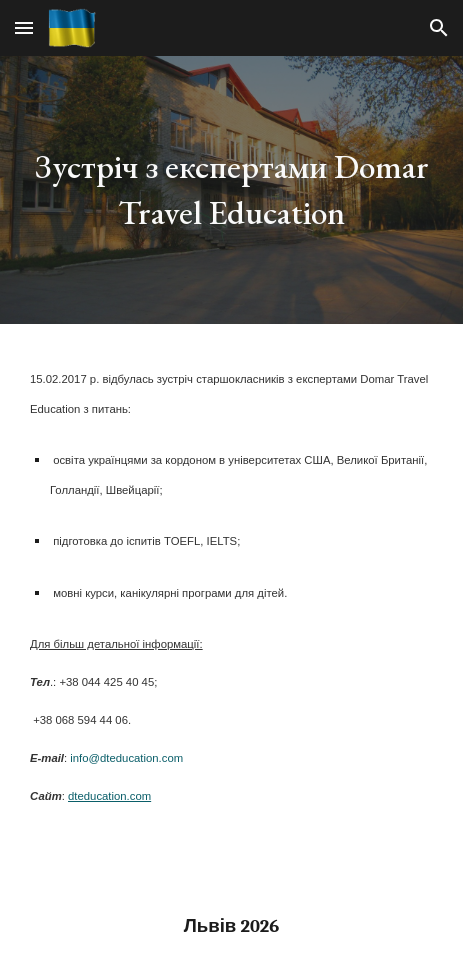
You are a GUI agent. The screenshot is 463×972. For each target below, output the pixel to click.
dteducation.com (109, 796)
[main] (231, 190)
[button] (24, 27)
